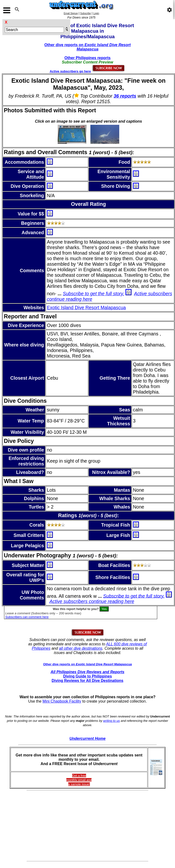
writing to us (111, 721)
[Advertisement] (88, 826)
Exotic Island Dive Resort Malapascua (86, 308)
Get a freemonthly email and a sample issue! (79, 780)
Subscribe (86, 13)
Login (96, 13)
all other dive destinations (81, 648)
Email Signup (71, 13)
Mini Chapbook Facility (62, 701)
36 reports (125, 96)
